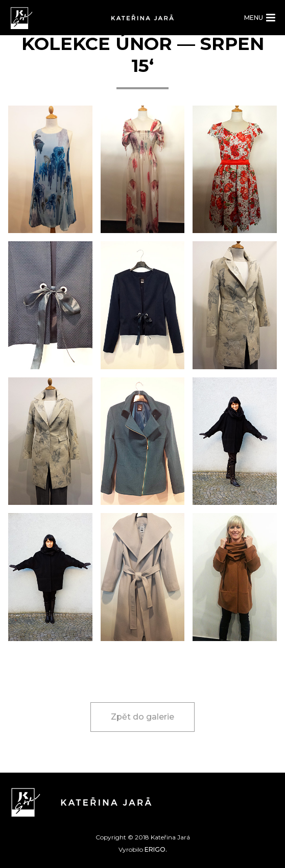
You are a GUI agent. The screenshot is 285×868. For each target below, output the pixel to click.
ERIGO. (156, 849)
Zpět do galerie (142, 717)
